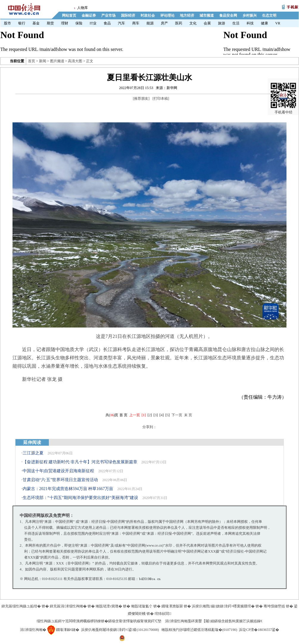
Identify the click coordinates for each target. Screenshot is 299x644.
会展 (207, 23)
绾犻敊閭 (163, 614)
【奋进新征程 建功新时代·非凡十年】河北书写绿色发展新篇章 (80, 462)
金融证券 (89, 15)
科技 (250, 23)
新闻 (43, 61)
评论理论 (167, 15)
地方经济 (187, 15)
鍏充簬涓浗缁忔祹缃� (68, 606)
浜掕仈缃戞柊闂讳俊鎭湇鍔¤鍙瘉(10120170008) (120, 630)
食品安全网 (228, 15)
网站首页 (69, 15)
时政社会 (148, 15)
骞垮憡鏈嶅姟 (274, 606)
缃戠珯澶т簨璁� (109, 606)
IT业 (93, 23)
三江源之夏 (33, 453)
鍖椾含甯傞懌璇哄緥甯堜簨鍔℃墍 (135, 621)
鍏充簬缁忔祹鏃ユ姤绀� (21, 606)
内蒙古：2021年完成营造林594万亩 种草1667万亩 (68, 489)
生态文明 (269, 15)
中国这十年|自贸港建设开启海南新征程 (59, 471)
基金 (36, 23)
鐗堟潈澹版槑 (172, 606)
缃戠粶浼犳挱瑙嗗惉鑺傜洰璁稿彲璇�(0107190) (199, 630)
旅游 (222, 23)
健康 (264, 23)
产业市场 (108, 15)
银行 (22, 23)
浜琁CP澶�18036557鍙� (259, 630)
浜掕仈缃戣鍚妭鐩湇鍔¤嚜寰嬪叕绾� (223, 606)
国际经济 (128, 15)
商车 (136, 23)
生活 (236, 23)
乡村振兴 (250, 15)
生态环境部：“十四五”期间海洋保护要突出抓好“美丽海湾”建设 (81, 498)
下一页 (177, 415)
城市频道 (207, 15)
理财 (65, 23)
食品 (107, 23)
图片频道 (57, 61)
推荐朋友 (141, 99)
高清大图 (75, 61)
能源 (150, 23)
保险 (79, 23)
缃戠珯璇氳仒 (142, 606)
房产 (164, 23)
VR (278, 23)
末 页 (188, 415)
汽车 (122, 23)
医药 (179, 23)
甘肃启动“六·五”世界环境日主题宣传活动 (60, 480)
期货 (50, 23)
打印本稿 (161, 99)
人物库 (82, 8)
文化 (193, 23)
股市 (7, 23)
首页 (32, 61)
